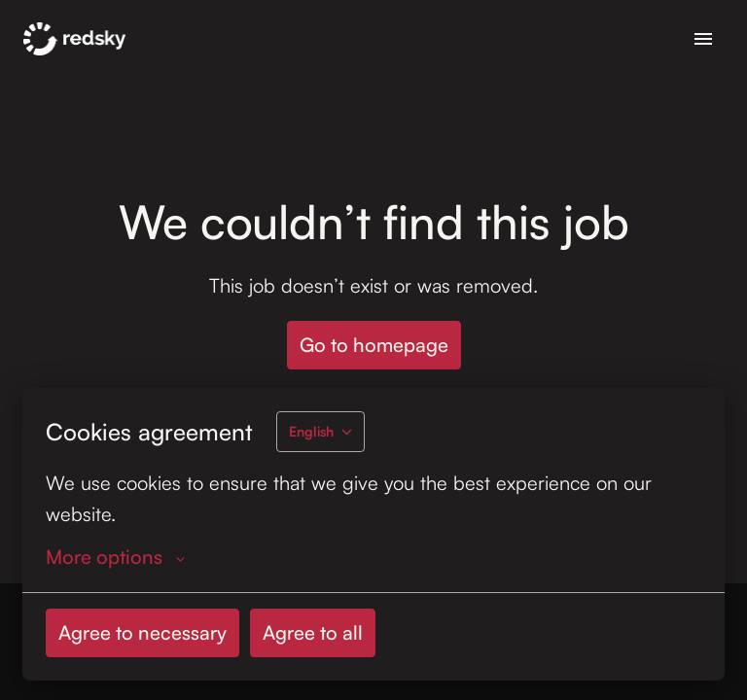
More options (115, 557)
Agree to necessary (142, 632)
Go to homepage (374, 345)
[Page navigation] (703, 39)
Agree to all (313, 632)
